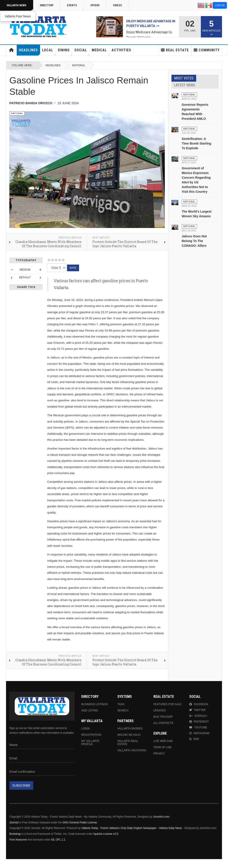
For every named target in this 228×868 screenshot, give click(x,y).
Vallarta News (20, 7)
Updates (160, 711)
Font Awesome (18, 840)
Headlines (30, 52)
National (79, 65)
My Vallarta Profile (90, 743)
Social (82, 52)
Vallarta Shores (130, 729)
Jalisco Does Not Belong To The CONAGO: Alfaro (194, 241)
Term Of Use (163, 747)
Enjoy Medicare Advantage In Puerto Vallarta (149, 35)
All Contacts (163, 723)
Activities (121, 50)
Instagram (199, 733)
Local (49, 52)
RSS (194, 739)
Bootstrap (15, 834)
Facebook (199, 704)
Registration (91, 735)
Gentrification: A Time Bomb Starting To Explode (196, 143)
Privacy (159, 754)
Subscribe (21, 785)
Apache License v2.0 (106, 834)
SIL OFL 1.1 (58, 840)
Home (12, 50)
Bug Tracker (163, 717)
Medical (101, 52)
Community (207, 50)
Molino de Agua (129, 735)
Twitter (197, 710)
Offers (95, 5)
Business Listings (95, 704)
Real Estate (175, 50)
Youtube (198, 727)
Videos (117, 5)
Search (123, 711)
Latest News (185, 85)
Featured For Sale (167, 704)
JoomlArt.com (161, 817)
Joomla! (14, 822)
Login (85, 729)
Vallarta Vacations (132, 750)
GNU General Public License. (80, 822)
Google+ (198, 716)
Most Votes (184, 78)
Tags (121, 704)
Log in (220, 5)
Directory (50, 7)
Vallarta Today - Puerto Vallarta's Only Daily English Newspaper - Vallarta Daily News (132, 828)
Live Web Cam (163, 741)
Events (75, 7)
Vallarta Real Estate (128, 743)
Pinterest (199, 722)
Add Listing (90, 711)
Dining (65, 52)
